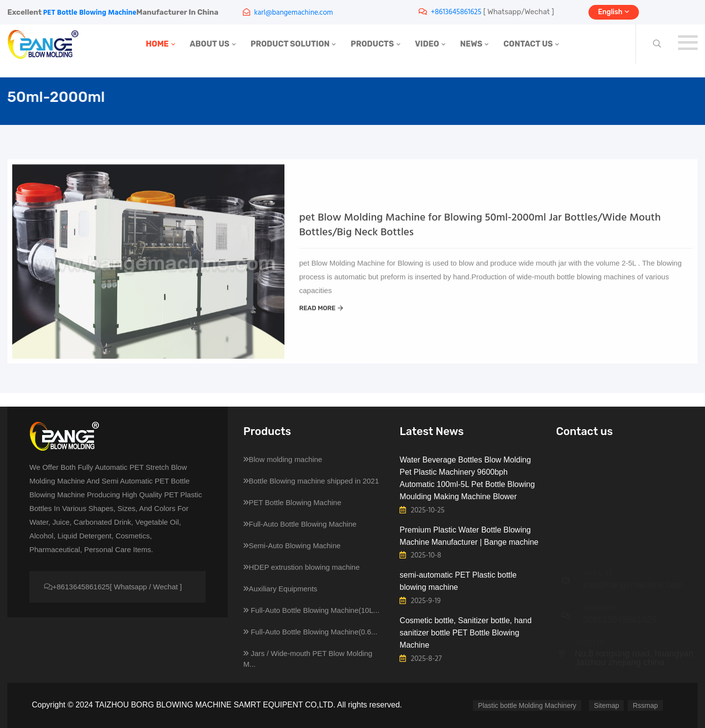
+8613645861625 (456, 12)
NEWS (471, 44)
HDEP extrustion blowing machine (302, 567)
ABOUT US (210, 44)
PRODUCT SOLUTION (290, 44)
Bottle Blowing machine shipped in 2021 (311, 481)
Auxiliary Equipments (280, 589)
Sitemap (606, 705)
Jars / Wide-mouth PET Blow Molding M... (308, 659)
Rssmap (645, 705)
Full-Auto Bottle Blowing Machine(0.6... (310, 632)
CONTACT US (528, 44)
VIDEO (427, 44)
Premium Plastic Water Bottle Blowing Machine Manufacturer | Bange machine (469, 536)
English (614, 12)
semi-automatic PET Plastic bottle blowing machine (458, 581)
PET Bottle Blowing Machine (90, 13)
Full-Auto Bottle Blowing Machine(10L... (311, 610)
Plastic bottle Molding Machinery (527, 705)
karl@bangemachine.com (294, 13)
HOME (157, 44)
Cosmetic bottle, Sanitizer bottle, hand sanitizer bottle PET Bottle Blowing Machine (465, 633)
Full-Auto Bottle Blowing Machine (300, 524)
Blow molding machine (283, 459)
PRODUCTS (372, 44)
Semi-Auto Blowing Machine (292, 546)
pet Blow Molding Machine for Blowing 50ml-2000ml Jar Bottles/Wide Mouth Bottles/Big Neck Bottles (480, 234)
